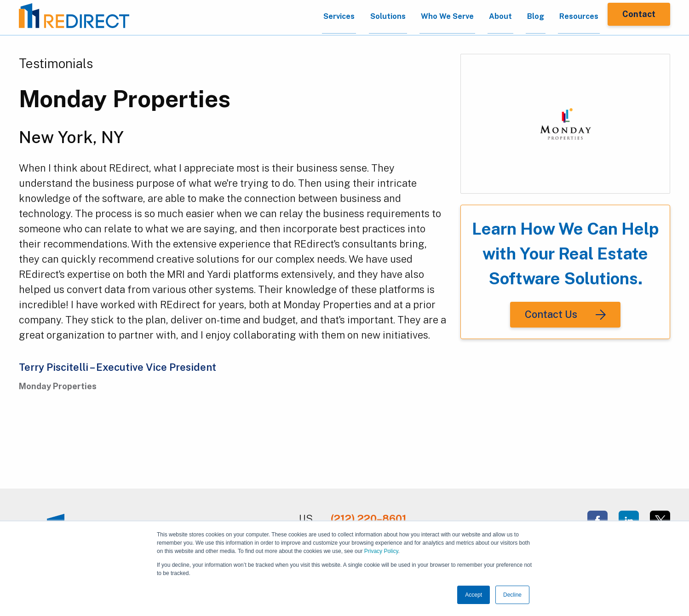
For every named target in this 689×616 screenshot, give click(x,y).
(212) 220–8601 (369, 518)
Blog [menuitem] (520, 18)
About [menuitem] (480, 18)
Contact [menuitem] (639, 17)
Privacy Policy (381, 551)
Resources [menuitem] (568, 18)
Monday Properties (125, 99)
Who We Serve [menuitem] (422, 18)
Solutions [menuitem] (356, 18)
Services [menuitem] (303, 18)
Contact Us (551, 314)
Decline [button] (512, 595)
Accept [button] (474, 595)
